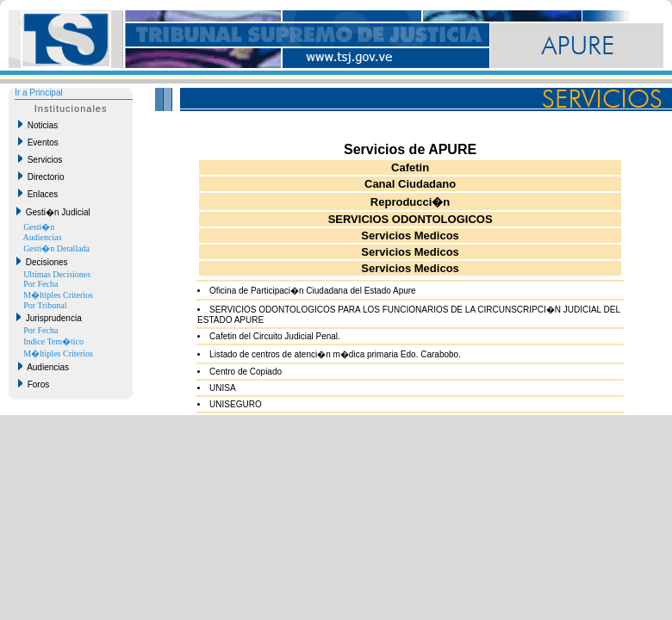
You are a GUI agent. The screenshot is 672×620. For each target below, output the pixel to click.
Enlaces (38, 194)
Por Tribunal (45, 305)
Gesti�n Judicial (53, 212)
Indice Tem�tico (53, 341)
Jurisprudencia (49, 318)
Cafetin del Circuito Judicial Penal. (275, 336)
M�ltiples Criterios (58, 295)
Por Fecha (40, 284)
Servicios (40, 159)
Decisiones (42, 262)
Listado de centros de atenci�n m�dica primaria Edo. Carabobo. (335, 354)
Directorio (41, 177)
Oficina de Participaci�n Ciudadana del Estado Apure (313, 291)
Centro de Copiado (246, 372)
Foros (34, 384)
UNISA (223, 388)
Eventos (38, 142)
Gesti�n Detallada (56, 248)
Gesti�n (39, 227)
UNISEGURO (236, 404)
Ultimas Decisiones (57, 274)
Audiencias (43, 237)
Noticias (38, 125)
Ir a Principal (39, 93)
